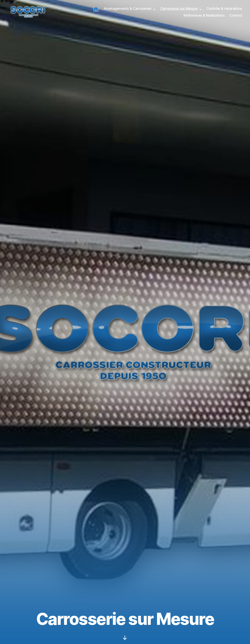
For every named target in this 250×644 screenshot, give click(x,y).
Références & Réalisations (204, 18)
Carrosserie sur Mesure (179, 11)
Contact (236, 18)
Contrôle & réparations (224, 11)
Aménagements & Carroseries (128, 11)
